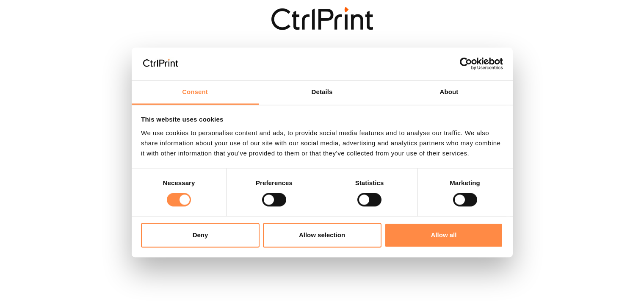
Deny (200, 235)
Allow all (444, 235)
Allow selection (322, 235)
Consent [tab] (195, 92)
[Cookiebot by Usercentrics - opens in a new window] (466, 64)
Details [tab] (322, 92)
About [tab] (449, 92)
